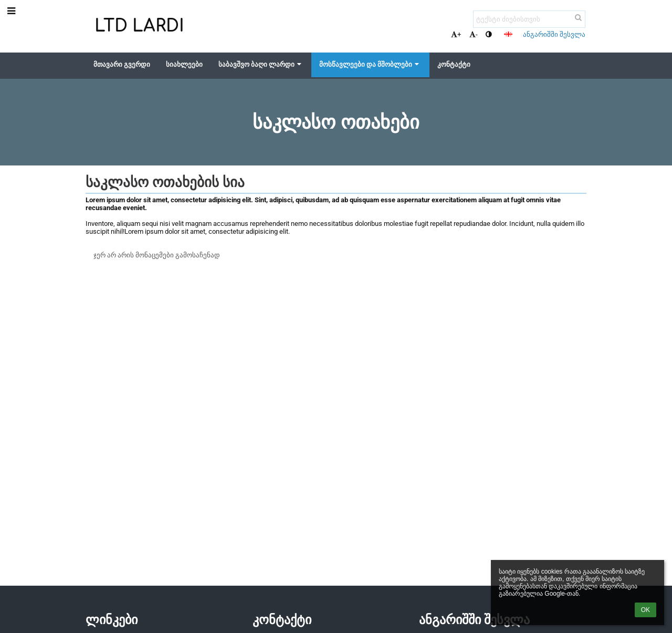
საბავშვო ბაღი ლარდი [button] (261, 64)
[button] (508, 34)
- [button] (474, 34)
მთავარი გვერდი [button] (122, 64)
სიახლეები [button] (184, 64)
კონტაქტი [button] (454, 64)
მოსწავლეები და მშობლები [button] (370, 64)
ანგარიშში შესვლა (554, 34)
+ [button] (456, 34)
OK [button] (645, 610)
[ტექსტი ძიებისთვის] (529, 19)
